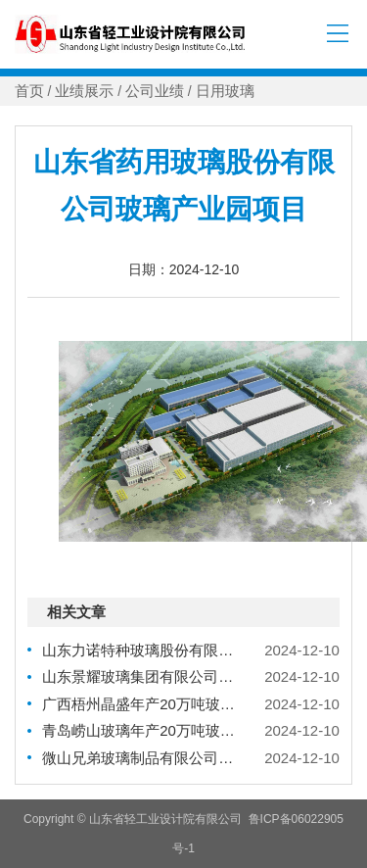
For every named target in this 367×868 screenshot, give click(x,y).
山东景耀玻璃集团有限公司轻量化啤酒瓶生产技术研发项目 (139, 676)
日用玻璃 (225, 91)
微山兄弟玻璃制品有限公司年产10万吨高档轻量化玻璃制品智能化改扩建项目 (139, 758)
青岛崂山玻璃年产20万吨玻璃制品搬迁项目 (139, 730)
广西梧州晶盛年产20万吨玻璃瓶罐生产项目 (139, 704)
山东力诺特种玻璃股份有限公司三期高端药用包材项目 (139, 650)
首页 (29, 91)
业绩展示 (84, 91)
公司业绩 (155, 91)
